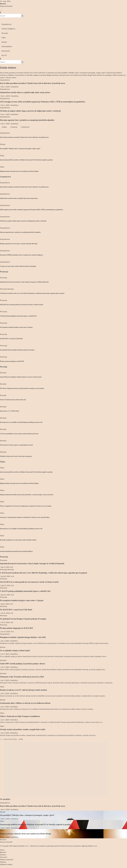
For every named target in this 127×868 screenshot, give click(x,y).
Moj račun (4, 857)
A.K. (12, 567)
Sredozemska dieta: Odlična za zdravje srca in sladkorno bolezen (25, 703)
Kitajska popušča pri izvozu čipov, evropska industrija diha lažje (19, 244)
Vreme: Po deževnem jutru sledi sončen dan (13, 400)
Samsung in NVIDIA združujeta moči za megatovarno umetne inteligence (22, 255)
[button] (0, 12)
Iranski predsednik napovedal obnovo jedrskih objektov (16, 551)
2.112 (6, 739)
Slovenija (5, 33)
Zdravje (4, 42)
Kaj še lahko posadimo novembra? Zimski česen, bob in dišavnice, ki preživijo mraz (33, 83)
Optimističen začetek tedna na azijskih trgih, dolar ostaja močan (25, 92)
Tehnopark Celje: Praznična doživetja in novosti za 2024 (22, 677)
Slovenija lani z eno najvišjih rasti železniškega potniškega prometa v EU (21, 422)
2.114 (15, 739)
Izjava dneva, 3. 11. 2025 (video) (9, 411)
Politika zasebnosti (7, 859)
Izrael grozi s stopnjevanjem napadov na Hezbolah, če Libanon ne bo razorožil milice (25, 517)
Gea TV (4, 55)
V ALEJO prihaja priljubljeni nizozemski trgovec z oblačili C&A (18, 316)
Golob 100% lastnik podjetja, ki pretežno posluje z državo (23, 664)
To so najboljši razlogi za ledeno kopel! (15, 651)
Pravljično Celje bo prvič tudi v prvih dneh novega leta (16, 456)
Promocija (14, 127)
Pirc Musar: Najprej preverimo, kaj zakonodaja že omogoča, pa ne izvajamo (22, 388)
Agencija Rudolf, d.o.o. (90, 846)
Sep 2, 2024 (5, 567)
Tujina (4, 37)
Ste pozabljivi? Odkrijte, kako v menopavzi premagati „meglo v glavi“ (20, 149)
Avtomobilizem (7, 46)
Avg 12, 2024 (6, 595)
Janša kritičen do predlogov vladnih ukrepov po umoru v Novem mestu (21, 377)
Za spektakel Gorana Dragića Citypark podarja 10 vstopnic (17, 350)
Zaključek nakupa (6, 864)
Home (2, 850)
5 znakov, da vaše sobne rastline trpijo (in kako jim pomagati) (18, 266)
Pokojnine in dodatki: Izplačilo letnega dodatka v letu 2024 (23, 637)
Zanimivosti (6, 51)
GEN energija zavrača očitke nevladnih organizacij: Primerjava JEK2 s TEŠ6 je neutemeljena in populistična (43, 102)
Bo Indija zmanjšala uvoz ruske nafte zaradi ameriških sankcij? (18, 540)
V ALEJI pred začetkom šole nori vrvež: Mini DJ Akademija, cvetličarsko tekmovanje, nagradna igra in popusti (32, 293)
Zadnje (4, 127)
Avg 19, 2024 (6, 585)
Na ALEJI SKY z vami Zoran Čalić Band (11, 339)
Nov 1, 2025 (5, 114)
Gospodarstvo (6, 24)
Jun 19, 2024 (6, 631)
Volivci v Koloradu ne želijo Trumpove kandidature (20, 716)
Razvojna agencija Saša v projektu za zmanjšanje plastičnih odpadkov (27, 120)
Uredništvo (14, 87)
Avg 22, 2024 (6, 576)
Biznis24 (3, 4)
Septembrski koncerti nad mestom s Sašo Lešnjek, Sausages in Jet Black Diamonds (24, 282)
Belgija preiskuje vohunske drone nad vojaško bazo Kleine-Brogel (19, 171)
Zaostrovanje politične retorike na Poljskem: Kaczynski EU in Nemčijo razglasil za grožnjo (26, 160)
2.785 (21, 739)
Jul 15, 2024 (5, 613)
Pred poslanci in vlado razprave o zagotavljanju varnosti (16, 445)
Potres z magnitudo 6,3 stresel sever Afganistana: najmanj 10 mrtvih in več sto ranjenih (26, 506)
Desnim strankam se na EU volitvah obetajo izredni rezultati (23, 690)
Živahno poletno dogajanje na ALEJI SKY (12, 361)
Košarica (3, 855)
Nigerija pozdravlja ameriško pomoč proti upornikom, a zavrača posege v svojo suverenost (27, 495)
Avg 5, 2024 (5, 604)
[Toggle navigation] (1, 11)
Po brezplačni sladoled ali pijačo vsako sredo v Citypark (16, 327)
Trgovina (3, 862)
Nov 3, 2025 (5, 87)
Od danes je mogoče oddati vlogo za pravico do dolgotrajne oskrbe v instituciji (30, 111)
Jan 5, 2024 (5, 641)
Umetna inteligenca (8, 29)
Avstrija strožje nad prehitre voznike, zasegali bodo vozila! (23, 729)
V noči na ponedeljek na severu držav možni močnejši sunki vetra (19, 434)
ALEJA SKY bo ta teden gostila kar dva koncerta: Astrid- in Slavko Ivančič (22, 305)
